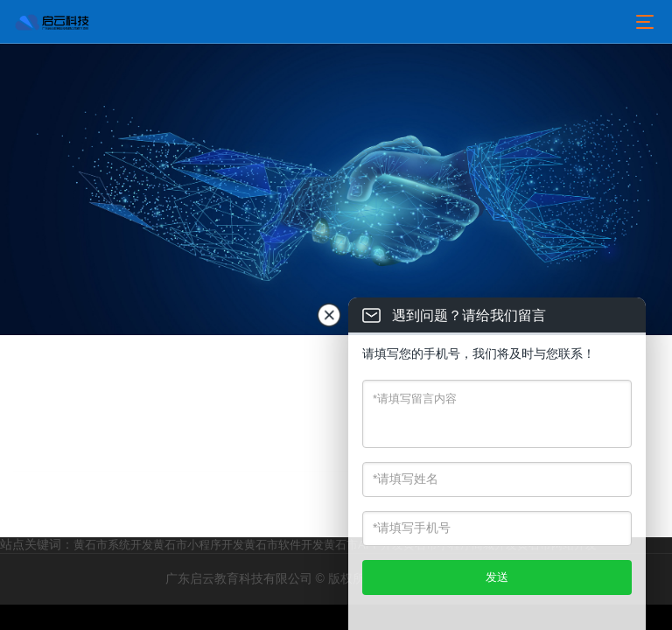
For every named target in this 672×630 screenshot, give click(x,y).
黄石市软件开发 (284, 545)
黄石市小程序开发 (199, 545)
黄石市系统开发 (113, 545)
